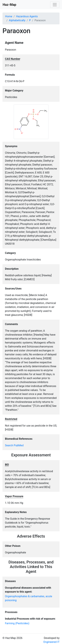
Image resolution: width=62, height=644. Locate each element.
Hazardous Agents (27, 16)
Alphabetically (17, 20)
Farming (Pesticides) (17, 623)
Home (9, 16)
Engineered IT (52, 642)
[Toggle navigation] (55, 5)
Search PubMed (14, 445)
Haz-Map (9, 5)
